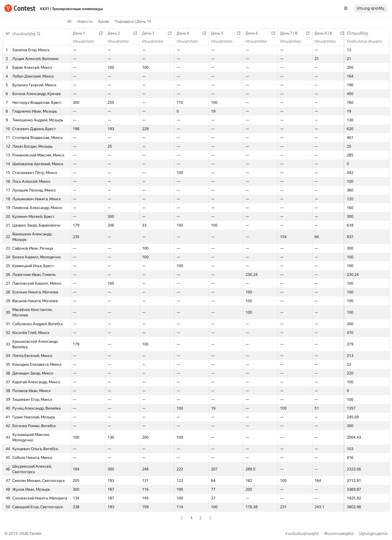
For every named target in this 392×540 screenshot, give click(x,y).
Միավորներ (86, 41)
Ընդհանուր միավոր (367, 41)
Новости (85, 21)
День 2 (116, 33)
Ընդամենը (360, 33)
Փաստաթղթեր (339, 533)
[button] (27, 34)
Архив (104, 21)
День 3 (151, 33)
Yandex (35, 533)
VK (69, 21)
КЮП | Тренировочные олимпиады (71, 9)
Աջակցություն (373, 533)
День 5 (220, 33)
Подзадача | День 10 (133, 21)
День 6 (254, 33)
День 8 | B (326, 33)
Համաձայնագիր (302, 533)
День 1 (82, 33)
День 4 (185, 33)
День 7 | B (292, 33)
